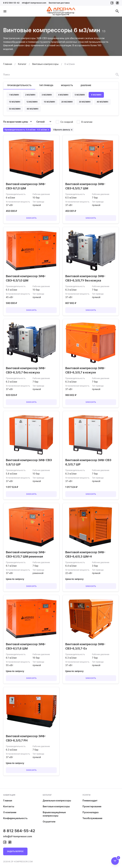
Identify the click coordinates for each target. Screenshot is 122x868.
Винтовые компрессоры (56, 806)
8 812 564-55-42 (11, 3)
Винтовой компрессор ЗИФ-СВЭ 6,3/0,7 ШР (88, 462)
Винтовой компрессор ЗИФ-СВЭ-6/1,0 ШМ (26, 186)
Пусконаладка (90, 812)
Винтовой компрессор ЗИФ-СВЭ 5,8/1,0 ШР (29, 462)
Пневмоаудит (90, 801)
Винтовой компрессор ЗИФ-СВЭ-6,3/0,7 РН (26, 738)
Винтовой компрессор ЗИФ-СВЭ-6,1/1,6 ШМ (26, 646)
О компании (10, 812)
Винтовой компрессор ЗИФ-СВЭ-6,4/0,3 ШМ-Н (85, 554)
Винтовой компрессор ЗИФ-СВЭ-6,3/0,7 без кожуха (26, 370)
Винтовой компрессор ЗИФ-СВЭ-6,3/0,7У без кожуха (85, 278)
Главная (8, 801)
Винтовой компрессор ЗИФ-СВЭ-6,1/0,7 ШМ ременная (26, 554)
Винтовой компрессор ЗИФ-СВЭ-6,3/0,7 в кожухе (85, 370)
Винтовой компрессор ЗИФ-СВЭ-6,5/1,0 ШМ (26, 278)
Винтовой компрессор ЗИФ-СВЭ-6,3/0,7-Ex (85, 646)
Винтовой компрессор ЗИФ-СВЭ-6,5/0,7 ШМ (85, 186)
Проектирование (92, 806)
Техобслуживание (92, 818)
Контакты (9, 806)
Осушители (49, 822)
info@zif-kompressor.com (34, 3)
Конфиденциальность (15, 818)
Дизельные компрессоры (57, 801)
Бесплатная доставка (59, 3)
